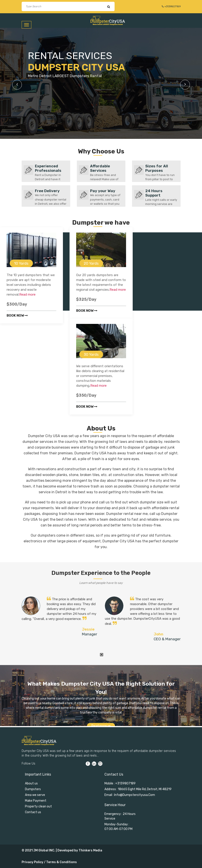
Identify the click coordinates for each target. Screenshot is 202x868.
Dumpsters (33, 789)
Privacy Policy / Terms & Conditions (49, 862)
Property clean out (38, 806)
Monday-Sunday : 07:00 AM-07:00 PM (118, 827)
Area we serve (35, 795)
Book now (17, 315)
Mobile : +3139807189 (120, 783)
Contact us (33, 812)
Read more (27, 294)
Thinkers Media (90, 850)
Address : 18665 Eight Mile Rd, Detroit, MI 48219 (138, 789)
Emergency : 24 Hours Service (120, 816)
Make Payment (36, 801)
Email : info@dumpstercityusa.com (130, 795)
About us (31, 783)
